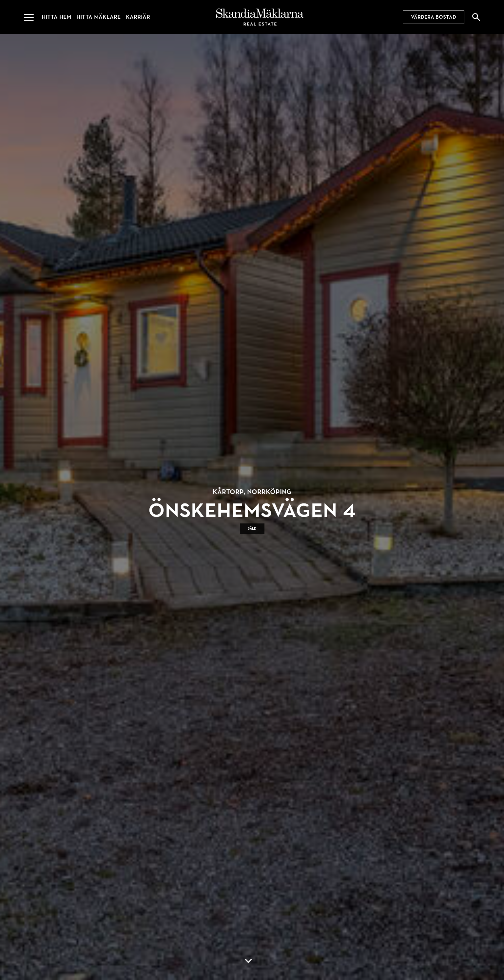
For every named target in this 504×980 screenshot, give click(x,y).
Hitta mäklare (98, 17)
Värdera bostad (434, 17)
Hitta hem (56, 17)
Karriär (138, 17)
